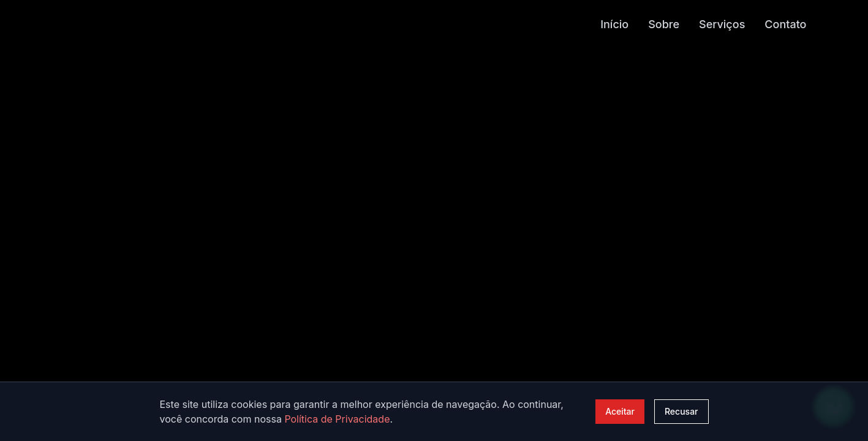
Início (614, 24)
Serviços (722, 24)
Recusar (681, 411)
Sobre (664, 24)
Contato (785, 24)
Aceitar (620, 411)
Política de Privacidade (337, 419)
